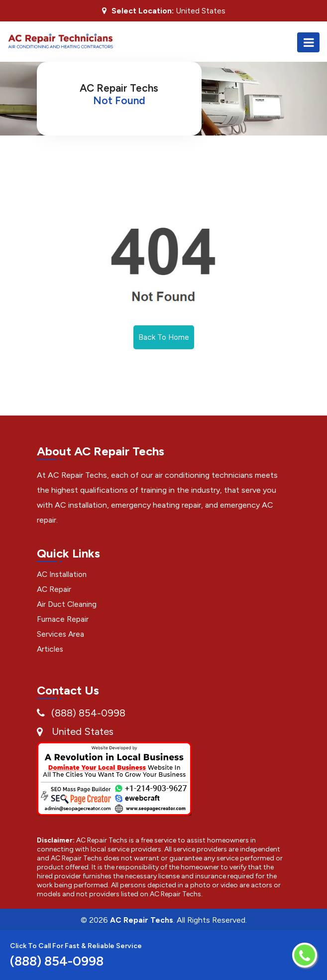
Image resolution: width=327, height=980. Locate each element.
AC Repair (54, 590)
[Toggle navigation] (308, 42)
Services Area (61, 634)
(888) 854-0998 (88, 713)
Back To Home (164, 338)
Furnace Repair (63, 620)
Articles (51, 649)
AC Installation (63, 575)
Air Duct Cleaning (68, 605)
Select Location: (143, 11)
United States (83, 732)
